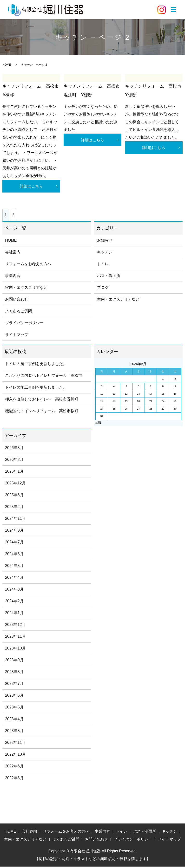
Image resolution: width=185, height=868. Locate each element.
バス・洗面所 (109, 277)
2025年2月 (14, 508)
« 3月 (98, 424)
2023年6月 (14, 697)
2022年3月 (14, 779)
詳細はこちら (31, 187)
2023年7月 (14, 685)
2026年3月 (14, 461)
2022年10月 (15, 756)
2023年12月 (15, 626)
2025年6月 (14, 496)
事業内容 (13, 277)
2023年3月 (14, 732)
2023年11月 (15, 638)
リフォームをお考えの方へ (28, 265)
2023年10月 (15, 650)
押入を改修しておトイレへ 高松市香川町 (42, 401)
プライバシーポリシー (24, 324)
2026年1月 (14, 473)
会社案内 (13, 254)
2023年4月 (14, 720)
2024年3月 (14, 591)
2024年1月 (14, 614)
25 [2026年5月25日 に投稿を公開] (114, 410)
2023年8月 (14, 673)
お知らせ (105, 242)
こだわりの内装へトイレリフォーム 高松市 (44, 377)
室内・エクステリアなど (26, 289)
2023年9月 (14, 661)
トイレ (103, 265)
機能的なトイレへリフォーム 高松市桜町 (42, 412)
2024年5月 (14, 567)
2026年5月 (14, 449)
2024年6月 (14, 555)
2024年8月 (14, 532)
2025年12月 (15, 485)
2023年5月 (14, 709)
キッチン (105, 254)
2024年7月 (14, 543)
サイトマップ (17, 336)
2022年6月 (14, 768)
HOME (7, 65)
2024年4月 (14, 579)
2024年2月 (14, 602)
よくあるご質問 (19, 312)
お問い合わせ (17, 301)
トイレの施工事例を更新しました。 (36, 365)
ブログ (103, 289)
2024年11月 (15, 520)
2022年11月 (15, 744)
